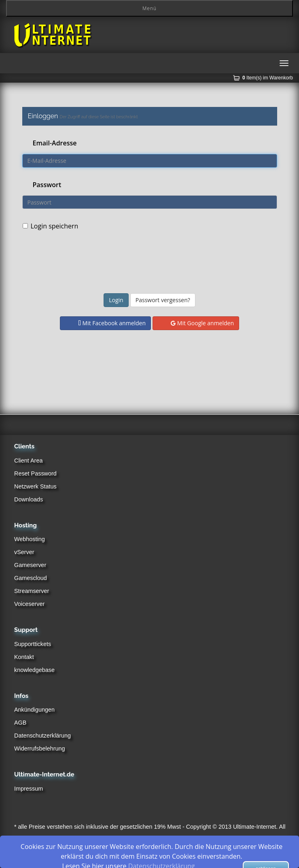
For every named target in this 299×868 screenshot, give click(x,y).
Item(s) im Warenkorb (268, 78)
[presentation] (156, 263)
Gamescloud (31, 578)
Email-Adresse (55, 143)
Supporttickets (33, 644)
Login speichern (51, 226)
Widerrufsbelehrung (40, 749)
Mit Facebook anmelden (112, 323)
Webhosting (30, 539)
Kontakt (24, 657)
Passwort (47, 185)
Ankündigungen (34, 710)
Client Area (28, 461)
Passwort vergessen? (163, 300)
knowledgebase (34, 670)
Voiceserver (29, 604)
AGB (20, 723)
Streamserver (32, 591)
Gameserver (30, 565)
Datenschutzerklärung (42, 736)
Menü (149, 8)
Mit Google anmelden (202, 323)
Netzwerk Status (35, 486)
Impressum (29, 789)
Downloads (29, 499)
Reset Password (35, 473)
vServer (24, 552)
